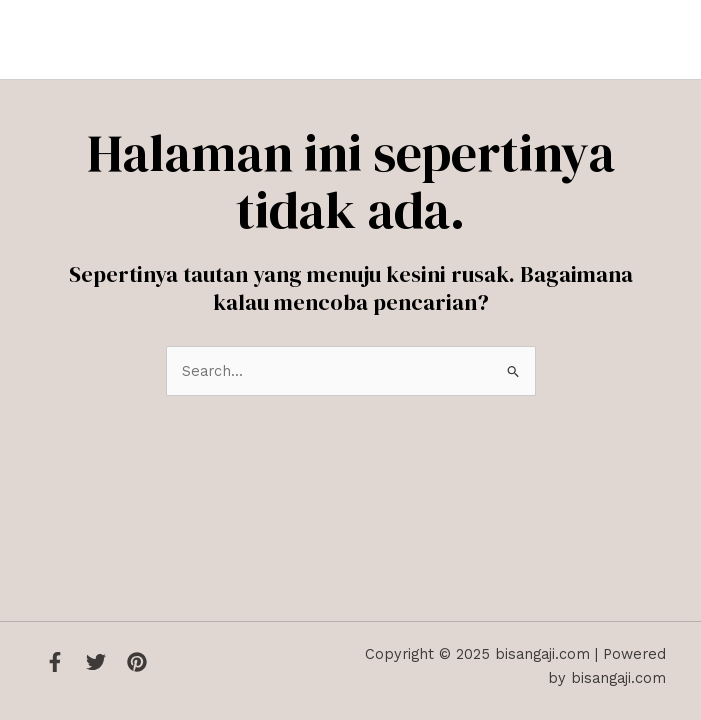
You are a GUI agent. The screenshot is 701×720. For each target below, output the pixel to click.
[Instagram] (137, 662)
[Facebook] (55, 662)
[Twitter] (96, 662)
